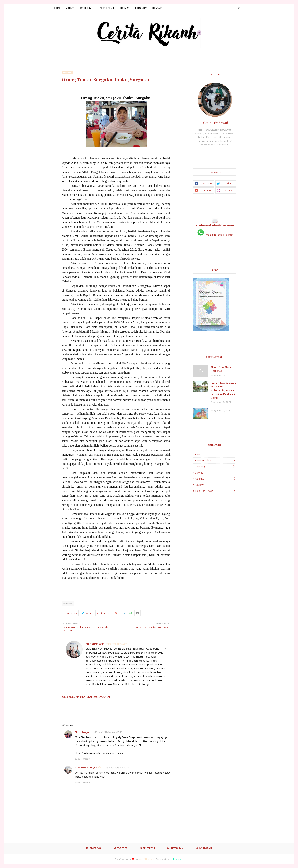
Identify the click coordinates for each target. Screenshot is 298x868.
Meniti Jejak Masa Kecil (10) (221, 369)
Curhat (216, 473)
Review (216, 485)
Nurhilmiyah (83, 732)
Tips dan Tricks (216, 491)
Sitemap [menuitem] (124, 8)
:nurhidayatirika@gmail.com (215, 225)
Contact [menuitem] (157, 8)
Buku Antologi (216, 460)
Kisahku (68, 603)
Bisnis (216, 454)
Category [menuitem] (85, 8)
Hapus (86, 759)
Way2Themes (146, 859)
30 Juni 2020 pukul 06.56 (108, 732)
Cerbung (216, 467)
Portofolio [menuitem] (107, 8)
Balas (78, 759)
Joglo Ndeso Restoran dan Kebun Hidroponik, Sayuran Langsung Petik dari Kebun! (223, 390)
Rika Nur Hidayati (116, 644)
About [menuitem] (70, 8)
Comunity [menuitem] (141, 8)
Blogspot (178, 859)
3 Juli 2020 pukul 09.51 (116, 768)
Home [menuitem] (57, 8)
